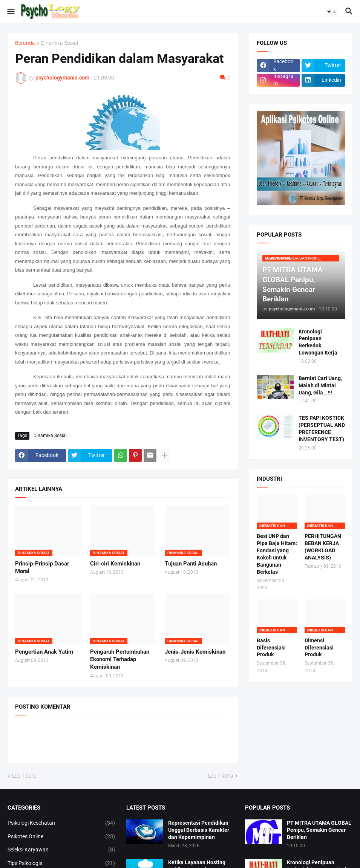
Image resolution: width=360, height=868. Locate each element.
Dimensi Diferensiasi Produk (319, 648)
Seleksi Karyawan (61, 850)
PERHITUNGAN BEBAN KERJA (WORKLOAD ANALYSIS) (323, 547)
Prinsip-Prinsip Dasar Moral (42, 567)
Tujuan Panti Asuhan (191, 564)
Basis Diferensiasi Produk (271, 648)
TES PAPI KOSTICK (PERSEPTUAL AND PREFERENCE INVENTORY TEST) (322, 429)
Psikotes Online (61, 837)
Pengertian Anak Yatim (44, 652)
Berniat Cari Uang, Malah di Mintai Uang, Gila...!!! (320, 385)
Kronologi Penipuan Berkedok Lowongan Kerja (318, 342)
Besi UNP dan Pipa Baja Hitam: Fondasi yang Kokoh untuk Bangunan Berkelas (277, 554)
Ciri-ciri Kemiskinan (115, 564)
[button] (10, 12)
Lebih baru (24, 776)
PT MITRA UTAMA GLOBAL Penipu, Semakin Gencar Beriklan (319, 830)
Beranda (25, 43)
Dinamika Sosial (60, 43)
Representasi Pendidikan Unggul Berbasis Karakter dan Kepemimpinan (199, 830)
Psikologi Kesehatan (61, 823)
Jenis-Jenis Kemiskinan (195, 652)
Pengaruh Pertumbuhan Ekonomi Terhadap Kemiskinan (120, 659)
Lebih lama (221, 776)
